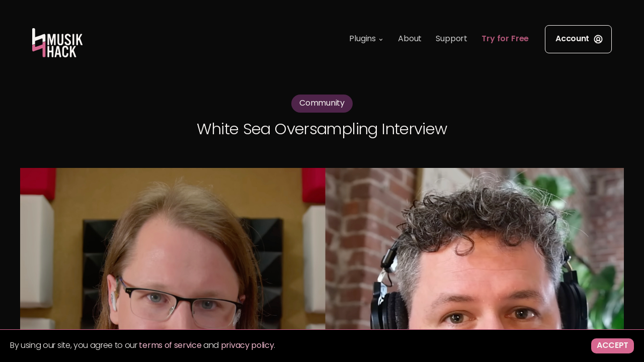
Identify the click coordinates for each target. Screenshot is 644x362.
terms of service (170, 346)
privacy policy (248, 346)
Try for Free (505, 39)
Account (579, 39)
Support (452, 39)
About (410, 39)
